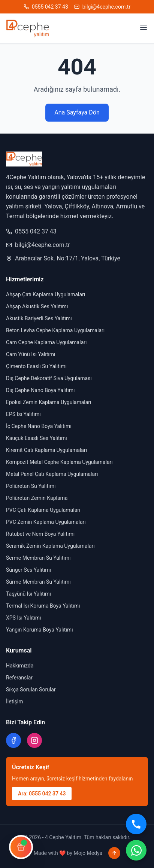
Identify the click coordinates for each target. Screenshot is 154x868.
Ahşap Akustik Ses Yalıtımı (37, 306)
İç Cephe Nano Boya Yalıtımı (39, 426)
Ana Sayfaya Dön (77, 112)
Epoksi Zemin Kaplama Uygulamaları (49, 402)
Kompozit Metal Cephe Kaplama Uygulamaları (59, 462)
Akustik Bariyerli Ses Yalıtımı (39, 318)
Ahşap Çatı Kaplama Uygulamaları (46, 294)
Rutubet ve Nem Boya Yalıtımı (40, 534)
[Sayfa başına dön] (114, 853)
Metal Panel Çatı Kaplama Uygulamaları (52, 474)
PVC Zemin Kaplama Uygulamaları (46, 522)
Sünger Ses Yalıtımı (28, 570)
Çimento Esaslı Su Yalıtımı (36, 366)
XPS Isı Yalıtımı (24, 618)
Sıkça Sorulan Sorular (31, 690)
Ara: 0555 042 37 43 (42, 794)
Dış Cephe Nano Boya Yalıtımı (40, 390)
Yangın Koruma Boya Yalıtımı (40, 630)
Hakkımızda (20, 666)
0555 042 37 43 (31, 231)
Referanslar (19, 678)
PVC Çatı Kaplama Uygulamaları (43, 510)
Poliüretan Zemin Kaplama (37, 498)
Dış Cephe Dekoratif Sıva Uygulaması (49, 378)
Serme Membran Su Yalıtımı (38, 558)
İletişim (15, 702)
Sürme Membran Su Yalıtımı (38, 582)
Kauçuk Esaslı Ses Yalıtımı (37, 438)
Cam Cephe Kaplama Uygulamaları (46, 342)
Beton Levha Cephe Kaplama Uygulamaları (55, 330)
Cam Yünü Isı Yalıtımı (31, 354)
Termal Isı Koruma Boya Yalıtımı (43, 606)
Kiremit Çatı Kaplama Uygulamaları (46, 450)
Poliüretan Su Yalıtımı (31, 486)
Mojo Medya (88, 853)
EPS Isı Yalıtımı (23, 414)
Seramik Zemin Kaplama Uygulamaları (50, 546)
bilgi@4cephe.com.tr (38, 245)
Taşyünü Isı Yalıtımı (28, 594)
